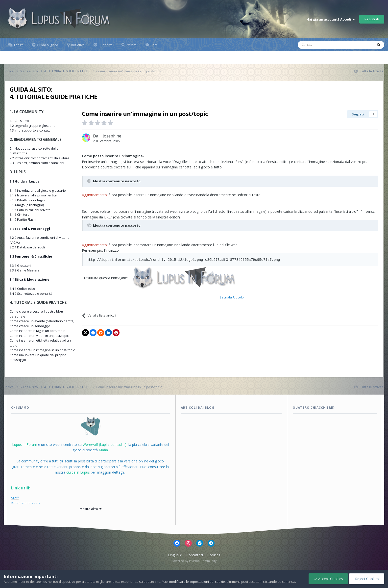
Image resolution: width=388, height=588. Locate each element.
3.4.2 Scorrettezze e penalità (31, 294)
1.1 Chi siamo (19, 121)
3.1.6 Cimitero (20, 214)
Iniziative (78, 45)
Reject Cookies (367, 579)
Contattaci (195, 555)
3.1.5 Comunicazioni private (30, 210)
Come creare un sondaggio (30, 326)
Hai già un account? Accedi (331, 19)
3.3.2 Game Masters (24, 270)
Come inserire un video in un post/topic (39, 336)
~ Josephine (110, 136)
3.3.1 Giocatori (20, 266)
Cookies (214, 555)
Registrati (372, 19)
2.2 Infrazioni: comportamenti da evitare (39, 158)
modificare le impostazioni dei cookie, (197, 582)
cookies (41, 582)
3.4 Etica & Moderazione (29, 279)
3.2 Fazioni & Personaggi (30, 229)
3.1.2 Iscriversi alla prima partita (33, 195)
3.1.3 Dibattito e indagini (27, 200)
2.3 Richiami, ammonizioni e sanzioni (37, 163)
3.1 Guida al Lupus (24, 181)
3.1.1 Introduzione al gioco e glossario (38, 190)
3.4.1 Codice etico (22, 289)
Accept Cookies (328, 579)
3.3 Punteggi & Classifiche (31, 256)
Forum (18, 45)
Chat (154, 45)
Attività (131, 45)
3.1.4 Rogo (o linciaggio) (27, 205)
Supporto (105, 45)
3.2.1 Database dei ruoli (27, 247)
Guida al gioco (47, 45)
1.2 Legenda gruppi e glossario (33, 126)
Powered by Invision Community (194, 561)
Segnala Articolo (232, 297)
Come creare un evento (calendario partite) (42, 321)
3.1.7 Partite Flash (23, 219)
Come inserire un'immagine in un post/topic (42, 350)
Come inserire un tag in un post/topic (37, 331)
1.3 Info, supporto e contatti (30, 130)
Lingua (175, 555)
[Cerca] (319, 45)
